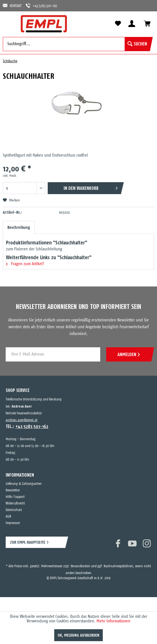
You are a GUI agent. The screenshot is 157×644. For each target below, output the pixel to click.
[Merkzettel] (118, 24)
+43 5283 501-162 (41, 6)
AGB (8, 517)
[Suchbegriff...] (76, 44)
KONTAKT (12, 6)
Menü (10, 23)
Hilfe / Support (15, 497)
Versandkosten (80, 566)
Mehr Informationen (113, 621)
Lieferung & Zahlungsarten (24, 484)
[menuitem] (10, 23)
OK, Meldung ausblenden (78, 635)
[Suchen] (137, 44)
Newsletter (13, 490)
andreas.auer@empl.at (22, 420)
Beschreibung (19, 227)
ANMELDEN (129, 354)
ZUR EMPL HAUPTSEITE (28, 542)
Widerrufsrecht (15, 503)
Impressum (13, 523)
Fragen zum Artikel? (25, 264)
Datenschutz (14, 510)
